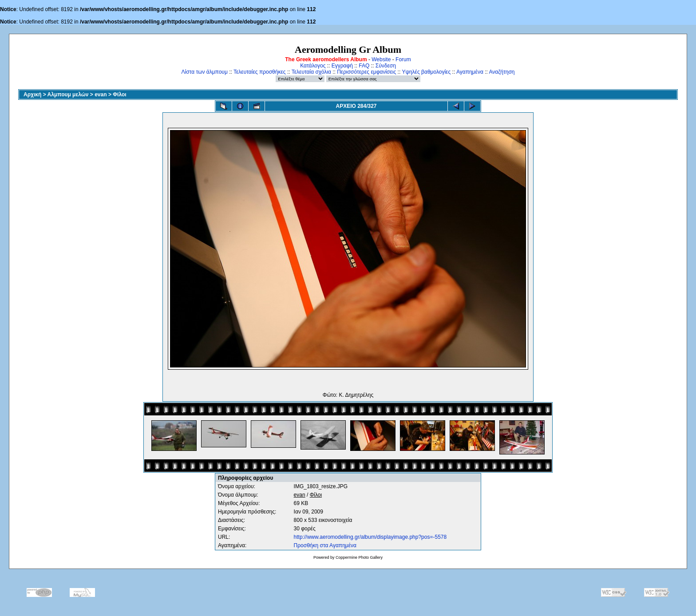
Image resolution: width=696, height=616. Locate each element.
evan (101, 95)
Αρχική (32, 95)
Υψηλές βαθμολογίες (426, 72)
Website (381, 59)
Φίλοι (119, 95)
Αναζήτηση (502, 72)
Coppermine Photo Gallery (359, 557)
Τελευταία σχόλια (311, 72)
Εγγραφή (342, 66)
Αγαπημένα (470, 72)
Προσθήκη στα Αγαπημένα (325, 545)
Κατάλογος (313, 66)
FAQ (364, 66)
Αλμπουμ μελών (68, 95)
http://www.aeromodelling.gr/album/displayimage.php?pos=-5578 (370, 537)
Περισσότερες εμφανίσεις (366, 72)
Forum (403, 59)
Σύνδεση (386, 66)
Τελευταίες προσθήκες (260, 72)
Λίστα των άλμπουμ (205, 72)
